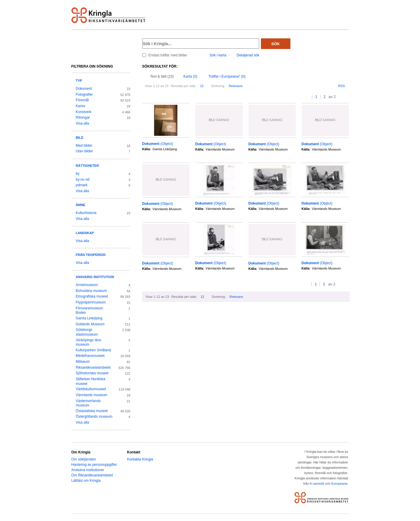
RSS (342, 86)
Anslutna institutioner (88, 470)
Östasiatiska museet (92, 411)
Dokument (84, 89)
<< (302, 97)
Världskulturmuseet (91, 389)
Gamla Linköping (89, 318)
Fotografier (84, 94)
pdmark (82, 185)
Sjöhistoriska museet (92, 373)
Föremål (82, 100)
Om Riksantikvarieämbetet (92, 475)
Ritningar (83, 117)
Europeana (339, 484)
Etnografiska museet (92, 296)
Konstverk (84, 112)
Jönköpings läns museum (89, 342)
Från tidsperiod (91, 255)
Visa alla (82, 123)
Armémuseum (87, 285)
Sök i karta (218, 55)
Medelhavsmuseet (90, 356)
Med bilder (84, 146)
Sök (276, 44)
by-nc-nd (83, 179)
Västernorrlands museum (88, 403)
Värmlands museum (92, 395)
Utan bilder (84, 151)
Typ (79, 81)
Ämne (81, 205)
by (78, 174)
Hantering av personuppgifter (94, 465)
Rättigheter (87, 166)
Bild (80, 138)
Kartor (81, 106)
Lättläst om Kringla (86, 481)
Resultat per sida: (184, 86)
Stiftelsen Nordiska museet (91, 381)
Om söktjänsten (84, 459)
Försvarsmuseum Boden (90, 311)
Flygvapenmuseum (91, 302)
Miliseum (83, 362)
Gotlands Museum (90, 324)
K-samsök (317, 484)
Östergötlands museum (94, 417)
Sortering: (218, 86)
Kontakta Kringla (140, 459)
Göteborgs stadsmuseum (87, 332)
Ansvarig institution (95, 277)
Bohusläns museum (91, 291)
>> (347, 97)
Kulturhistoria (86, 213)
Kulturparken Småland (93, 350)
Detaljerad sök (248, 55)
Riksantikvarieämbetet (93, 368)
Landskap (85, 233)
